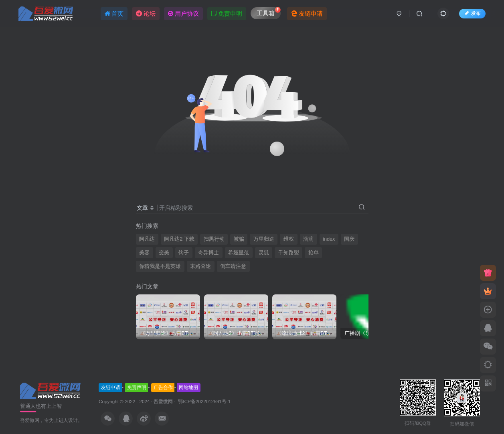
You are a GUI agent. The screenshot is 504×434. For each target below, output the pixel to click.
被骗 (239, 239)
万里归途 (264, 239)
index (329, 239)
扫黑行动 (214, 239)
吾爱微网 (163, 401)
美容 (144, 253)
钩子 (184, 253)
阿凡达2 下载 (179, 239)
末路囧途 (200, 266)
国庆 (349, 239)
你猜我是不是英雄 (160, 266)
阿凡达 (147, 239)
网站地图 (188, 387)
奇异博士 (208, 253)
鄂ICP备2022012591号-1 (204, 401)
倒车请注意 (233, 266)
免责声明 (137, 387)
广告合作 (163, 387)
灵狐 (264, 253)
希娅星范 (239, 253)
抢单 (314, 253)
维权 (289, 239)
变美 (164, 253)
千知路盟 (289, 253)
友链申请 (111, 387)
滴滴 (308, 239)
